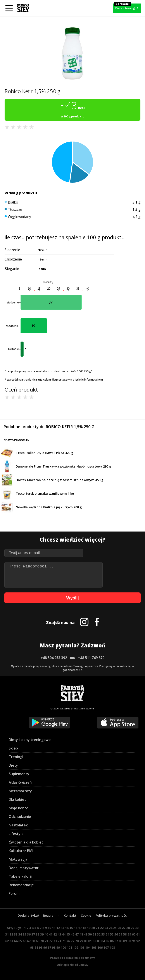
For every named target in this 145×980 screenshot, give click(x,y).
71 (46, 941)
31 (7, 934)
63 (11, 941)
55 (112, 934)
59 (129, 934)
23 (106, 928)
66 (24, 941)
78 (77, 941)
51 (94, 934)
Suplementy (19, 774)
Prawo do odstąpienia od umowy (73, 958)
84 (103, 941)
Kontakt (70, 915)
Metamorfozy (20, 791)
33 (16, 934)
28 (128, 928)
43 (59, 934)
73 (55, 941)
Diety (13, 765)
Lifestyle (16, 834)
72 (51, 941)
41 (51, 934)
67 (29, 941)
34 (20, 934)
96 (45, 947)
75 (64, 941)
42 (55, 934)
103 (82, 947)
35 (24, 934)
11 (54, 928)
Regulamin (51, 915)
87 (116, 941)
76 (68, 941)
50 (90, 934)
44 (64, 934)
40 (46, 934)
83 (99, 941)
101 (69, 947)
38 (38, 934)
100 (63, 947)
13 (62, 928)
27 (124, 928)
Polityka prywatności (111, 915)
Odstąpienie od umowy (73, 965)
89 (125, 941)
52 (99, 934)
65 (20, 941)
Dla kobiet (17, 799)
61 (138, 934)
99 (58, 947)
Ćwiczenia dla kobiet (26, 842)
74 (59, 941)
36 (29, 934)
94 (36, 947)
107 (106, 947)
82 (94, 941)
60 (134, 934)
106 (100, 947)
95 (41, 947)
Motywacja (18, 859)
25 (115, 928)
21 (97, 928)
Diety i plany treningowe (30, 740)
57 (121, 934)
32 (11, 934)
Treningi (16, 757)
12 (58, 928)
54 (107, 934)
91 (134, 941)
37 (33, 934)
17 (80, 928)
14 (67, 928)
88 (121, 941)
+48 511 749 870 (91, 658)
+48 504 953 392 (54, 658)
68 (33, 941)
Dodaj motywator (24, 868)
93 (32, 947)
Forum (14, 893)
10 (49, 928)
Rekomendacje (21, 885)
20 (93, 928)
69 (38, 941)
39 (42, 934)
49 (86, 934)
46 (72, 934)
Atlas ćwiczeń (20, 782)
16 (76, 928)
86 (112, 941)
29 (132, 928)
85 (107, 941)
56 (116, 934)
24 (110, 928)
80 (86, 941)
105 (94, 947)
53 (103, 934)
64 (16, 941)
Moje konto (19, 808)
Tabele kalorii (20, 876)
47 (77, 934)
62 (7, 941)
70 (42, 941)
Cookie (86, 915)
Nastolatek (18, 825)
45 (68, 934)
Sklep (13, 748)
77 (72, 941)
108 (112, 947)
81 (90, 941)
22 (102, 928)
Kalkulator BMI (21, 851)
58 (125, 934)
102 (76, 947)
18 (84, 928)
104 (88, 947)
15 (71, 928)
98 (54, 947)
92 (138, 941)
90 (129, 941)
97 (49, 947)
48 (81, 934)
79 (81, 941)
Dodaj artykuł (28, 915)
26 (119, 928)
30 (137, 928)
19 (89, 928)
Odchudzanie (20, 817)
